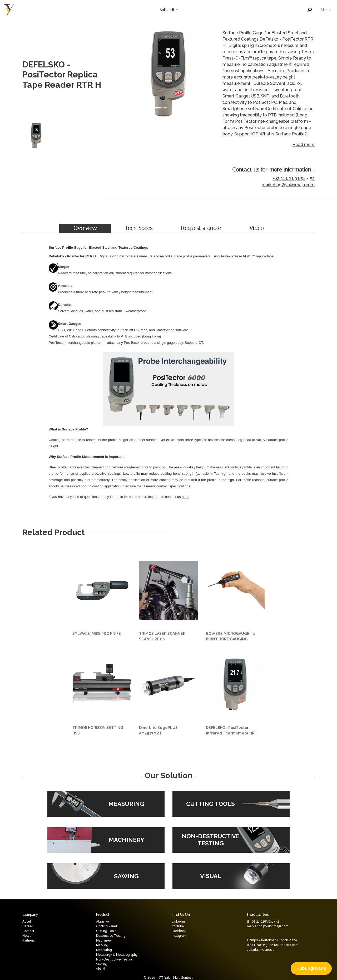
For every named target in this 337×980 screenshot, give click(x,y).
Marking (102, 945)
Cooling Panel (106, 926)
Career (28, 926)
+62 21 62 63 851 (289, 178)
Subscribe (169, 10)
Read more (304, 144)
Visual (101, 969)
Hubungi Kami (311, 968)
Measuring (104, 950)
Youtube (178, 926)
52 (312, 178)
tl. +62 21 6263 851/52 (263, 922)
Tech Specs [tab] (139, 228)
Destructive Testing (111, 936)
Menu (323, 10)
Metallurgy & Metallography (117, 955)
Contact (28, 931)
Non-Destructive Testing (115, 959)
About (27, 922)
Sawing (102, 964)
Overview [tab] (85, 228)
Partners (29, 940)
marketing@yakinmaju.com (288, 185)
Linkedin (178, 922)
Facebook (179, 931)
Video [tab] (256, 228)
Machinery (104, 940)
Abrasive (103, 922)
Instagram (179, 936)
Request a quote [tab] (201, 228)
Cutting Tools (106, 931)
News (27, 936)
